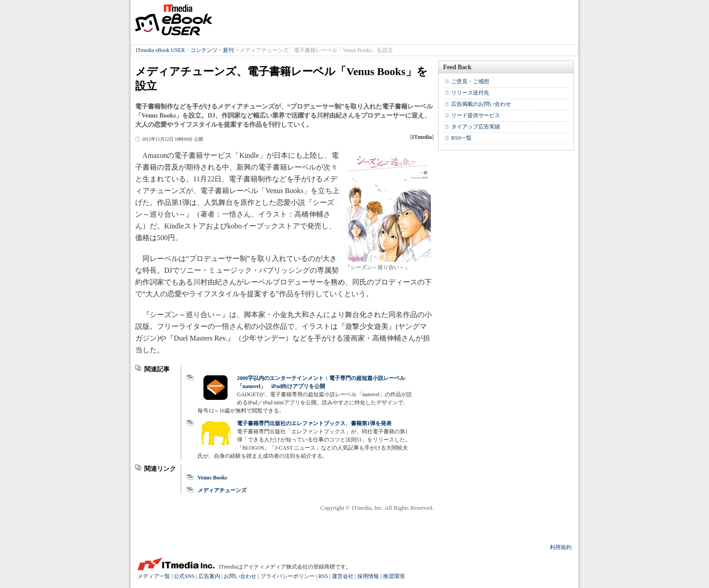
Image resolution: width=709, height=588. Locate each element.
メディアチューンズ (222, 490)
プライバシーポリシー (288, 576)
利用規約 (561, 547)
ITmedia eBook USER (174, 20)
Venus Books (212, 478)
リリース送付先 (470, 93)
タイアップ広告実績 (476, 127)
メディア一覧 (154, 576)
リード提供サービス (476, 115)
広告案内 (209, 576)
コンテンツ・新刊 (212, 50)
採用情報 (368, 576)
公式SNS (184, 576)
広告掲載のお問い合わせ (481, 104)
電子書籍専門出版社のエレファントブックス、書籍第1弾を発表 (314, 423)
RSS (323, 576)
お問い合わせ (240, 576)
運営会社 (343, 576)
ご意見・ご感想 (470, 81)
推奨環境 (394, 576)
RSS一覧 (461, 138)
